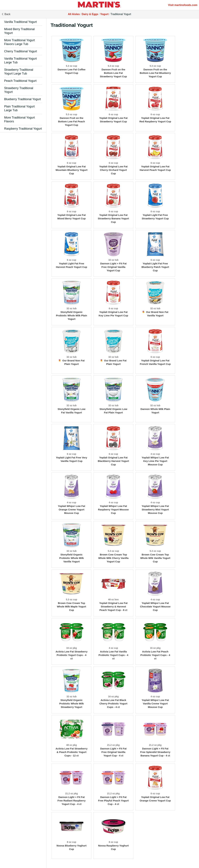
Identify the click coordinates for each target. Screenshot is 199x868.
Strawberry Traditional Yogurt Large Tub (19, 72)
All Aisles (74, 14)
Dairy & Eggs (90, 14)
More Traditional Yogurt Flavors (19, 119)
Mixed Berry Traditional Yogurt (19, 31)
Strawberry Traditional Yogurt (19, 90)
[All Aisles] (99, 5)
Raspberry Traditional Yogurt (23, 129)
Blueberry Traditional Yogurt (22, 99)
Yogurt (104, 14)
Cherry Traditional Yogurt (21, 51)
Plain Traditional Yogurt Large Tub (19, 108)
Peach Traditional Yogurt (20, 81)
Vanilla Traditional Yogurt (20, 22)
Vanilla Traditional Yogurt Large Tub (20, 61)
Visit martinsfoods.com (183, 5)
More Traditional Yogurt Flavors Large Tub (19, 42)
